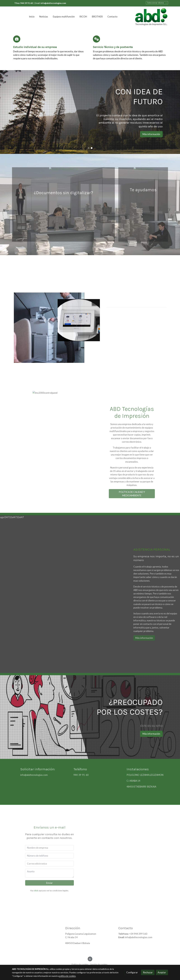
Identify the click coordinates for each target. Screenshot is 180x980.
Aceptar (162, 972)
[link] (151, 17)
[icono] (17, 39)
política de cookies (67, 976)
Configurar (132, 972)
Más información (155, 134)
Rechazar (148, 972)
